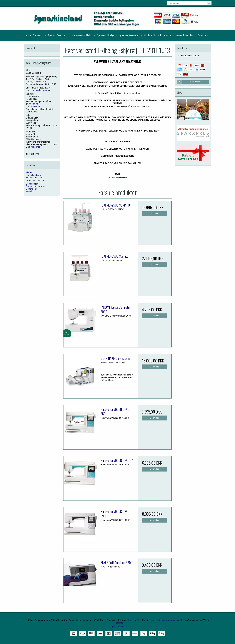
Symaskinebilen (33, 175)
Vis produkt (154, 214)
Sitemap (119, 623)
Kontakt (29, 191)
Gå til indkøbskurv (189, 82)
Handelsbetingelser (35, 180)
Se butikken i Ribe (34, 178)
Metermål (35, 147)
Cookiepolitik (32, 184)
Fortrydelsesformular (36, 186)
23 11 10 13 (134, 620)
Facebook (117, 627)
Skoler (29, 172)
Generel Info (32, 189)
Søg (209, 3)
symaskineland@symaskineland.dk (166, 620)
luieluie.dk (36, 107)
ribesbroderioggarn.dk (41, 90)
